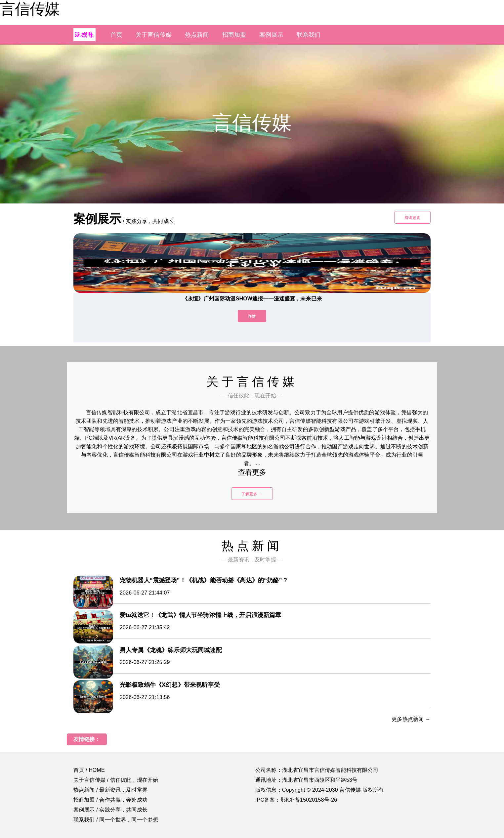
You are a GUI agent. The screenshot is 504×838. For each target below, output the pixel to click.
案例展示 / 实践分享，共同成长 (110, 810)
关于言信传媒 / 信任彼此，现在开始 (116, 780)
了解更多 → (252, 494)
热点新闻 (197, 35)
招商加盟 (234, 35)
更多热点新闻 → (411, 719)
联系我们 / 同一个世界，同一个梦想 (116, 820)
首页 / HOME (89, 770)
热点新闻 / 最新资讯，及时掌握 (110, 790)
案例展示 (271, 35)
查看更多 (252, 472)
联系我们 (309, 35)
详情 (252, 316)
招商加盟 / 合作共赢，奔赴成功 (110, 800)
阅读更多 (412, 218)
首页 (116, 35)
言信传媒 (30, 9)
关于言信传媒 (154, 35)
